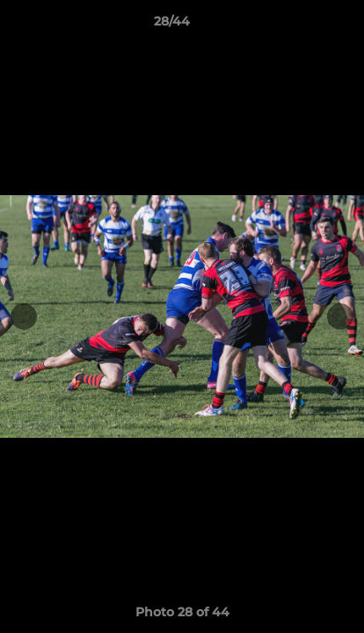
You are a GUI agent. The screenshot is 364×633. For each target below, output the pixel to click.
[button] (301, 25)
